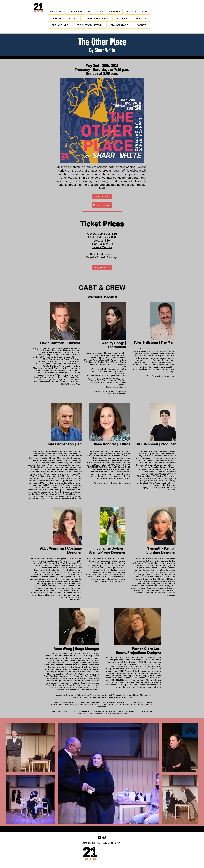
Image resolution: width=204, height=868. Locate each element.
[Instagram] (104, 837)
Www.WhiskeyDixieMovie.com (160, 376)
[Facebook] (100, 837)
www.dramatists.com (118, 714)
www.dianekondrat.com (108, 483)
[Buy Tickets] (102, 197)
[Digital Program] (102, 205)
